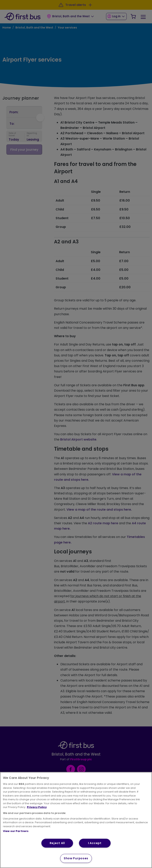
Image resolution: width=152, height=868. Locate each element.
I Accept (95, 843)
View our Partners (16, 831)
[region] (76, 820)
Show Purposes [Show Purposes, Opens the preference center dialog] (76, 858)
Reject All (57, 843)
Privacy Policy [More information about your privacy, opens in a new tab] (37, 807)
